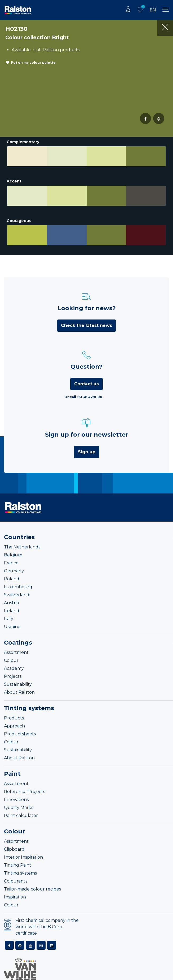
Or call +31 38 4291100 (83, 385)
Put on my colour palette (33, 63)
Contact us (86, 372)
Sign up (87, 440)
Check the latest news (86, 314)
